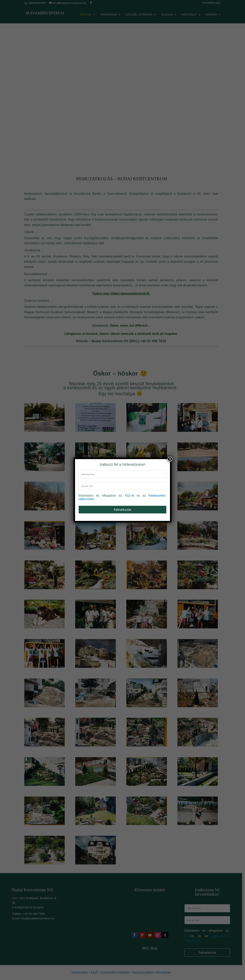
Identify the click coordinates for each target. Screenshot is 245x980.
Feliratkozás (122, 510)
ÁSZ (128, 496)
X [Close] (170, 459)
